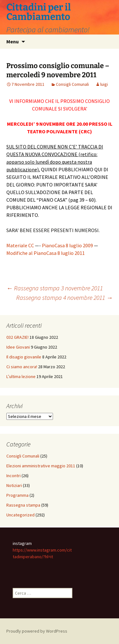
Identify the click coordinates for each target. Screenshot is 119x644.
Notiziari (14, 485)
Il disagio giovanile (24, 357)
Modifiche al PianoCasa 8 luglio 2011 (46, 253)
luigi (104, 84)
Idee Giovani (18, 347)
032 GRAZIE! (17, 337)
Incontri (13, 476)
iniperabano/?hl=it (36, 557)
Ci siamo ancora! (22, 367)
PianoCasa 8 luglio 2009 (67, 245)
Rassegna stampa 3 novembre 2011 (55, 288)
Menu (13, 41)
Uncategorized (20, 515)
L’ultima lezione (21, 376)
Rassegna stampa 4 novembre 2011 (64, 297)
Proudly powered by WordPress (37, 631)
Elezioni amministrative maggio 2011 (41, 466)
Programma (17, 495)
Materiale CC (20, 245)
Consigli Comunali (72, 84)
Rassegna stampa (23, 505)
